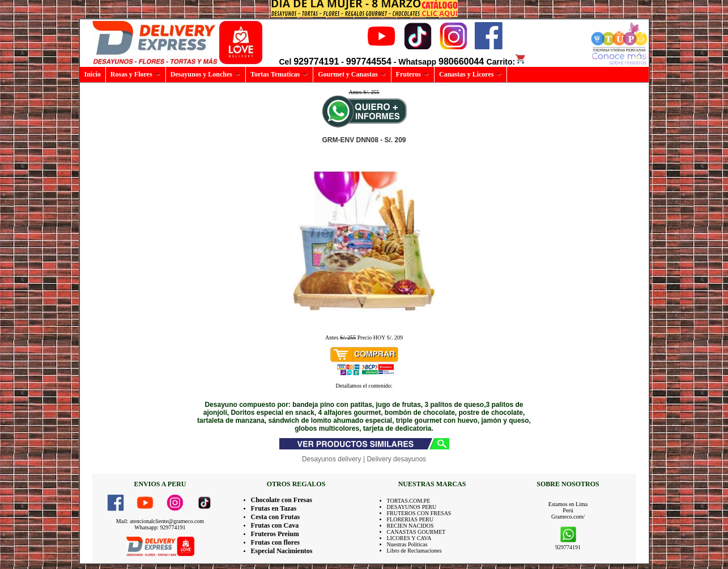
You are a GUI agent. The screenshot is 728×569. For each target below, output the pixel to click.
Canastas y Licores (471, 74)
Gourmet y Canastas (352, 74)
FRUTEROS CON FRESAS (419, 513)
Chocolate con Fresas (282, 500)
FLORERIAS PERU (410, 519)
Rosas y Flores (136, 74)
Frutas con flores (275, 542)
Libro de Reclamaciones (414, 551)
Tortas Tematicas (279, 74)
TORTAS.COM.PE (409, 501)
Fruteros (413, 74)
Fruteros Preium (275, 534)
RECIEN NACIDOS (410, 526)
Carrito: (507, 62)
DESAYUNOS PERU (412, 507)
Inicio (93, 74)
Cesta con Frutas (276, 517)
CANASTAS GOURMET (416, 532)
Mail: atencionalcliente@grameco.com (160, 521)
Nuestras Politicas (407, 544)
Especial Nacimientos (282, 551)
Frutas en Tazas (274, 508)
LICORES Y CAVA (409, 538)
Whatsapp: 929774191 (160, 527)
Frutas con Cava (275, 525)
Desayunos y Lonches (206, 74)
